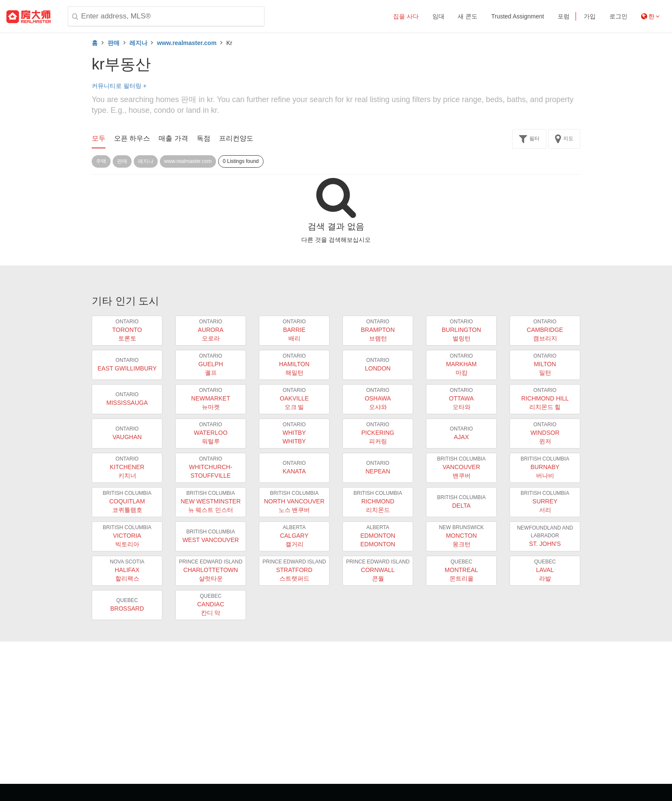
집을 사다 (406, 16)
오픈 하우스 (132, 138)
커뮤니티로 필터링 (119, 86)
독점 (204, 138)
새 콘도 (468, 16)
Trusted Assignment (517, 16)
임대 (438, 16)
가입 (590, 16)
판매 (114, 43)
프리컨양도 (236, 138)
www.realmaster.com (187, 43)
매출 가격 (173, 138)
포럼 (564, 16)
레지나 (138, 43)
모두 (99, 138)
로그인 (618, 16)
